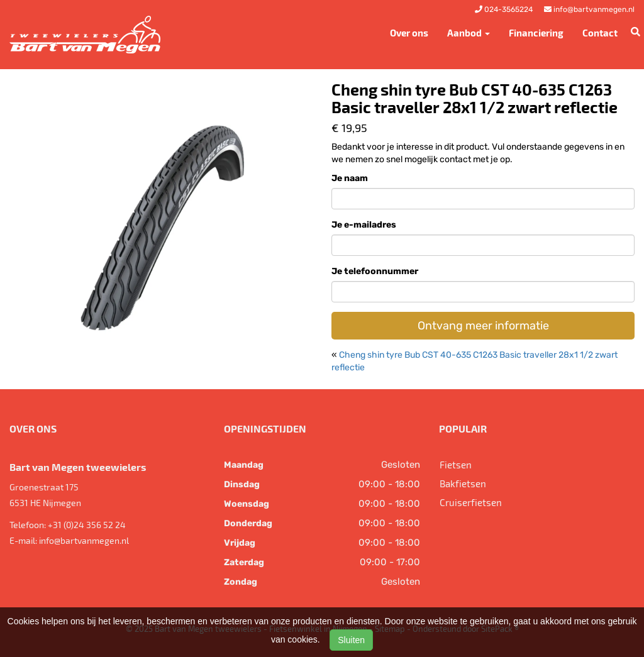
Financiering (536, 33)
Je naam (350, 178)
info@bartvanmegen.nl (84, 540)
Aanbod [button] (469, 33)
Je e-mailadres (364, 225)
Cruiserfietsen (471, 502)
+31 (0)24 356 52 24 (87, 525)
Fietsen (456, 465)
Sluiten (351, 640)
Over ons (409, 33)
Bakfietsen (463, 483)
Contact (600, 33)
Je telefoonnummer (375, 271)
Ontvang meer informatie (483, 326)
